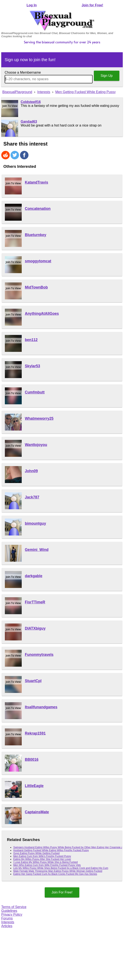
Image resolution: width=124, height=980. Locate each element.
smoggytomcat (38, 261)
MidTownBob (36, 287)
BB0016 (32, 760)
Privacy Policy (12, 915)
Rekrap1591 (35, 733)
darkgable (34, 576)
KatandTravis (37, 182)
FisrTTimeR (35, 602)
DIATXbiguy (35, 628)
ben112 (31, 340)
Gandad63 (29, 122)
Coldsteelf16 (31, 102)
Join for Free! (92, 5)
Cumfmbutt (35, 392)
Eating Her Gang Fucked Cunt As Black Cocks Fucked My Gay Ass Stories (55, 874)
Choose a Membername (23, 72)
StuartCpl (33, 681)
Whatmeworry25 (39, 418)
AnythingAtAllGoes (42, 314)
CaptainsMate (37, 812)
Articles (7, 926)
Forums (7, 918)
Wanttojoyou (36, 445)
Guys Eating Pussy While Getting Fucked (36, 853)
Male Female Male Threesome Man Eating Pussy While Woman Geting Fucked (58, 871)
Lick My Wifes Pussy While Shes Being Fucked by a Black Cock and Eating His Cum (61, 868)
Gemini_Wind (37, 550)
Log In (32, 5)
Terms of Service (14, 907)
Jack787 (32, 497)
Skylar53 (32, 366)
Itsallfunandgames (41, 707)
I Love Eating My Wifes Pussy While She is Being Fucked (45, 862)
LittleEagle (34, 786)
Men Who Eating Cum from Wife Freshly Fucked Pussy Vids (47, 865)
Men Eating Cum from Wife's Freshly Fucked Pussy (42, 856)
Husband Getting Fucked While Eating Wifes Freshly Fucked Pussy (51, 850)
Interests (8, 922)
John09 (31, 471)
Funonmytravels (39, 655)
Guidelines (9, 911)
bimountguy (36, 523)
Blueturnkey (36, 235)
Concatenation (38, 209)
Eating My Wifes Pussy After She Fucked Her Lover (42, 859)
